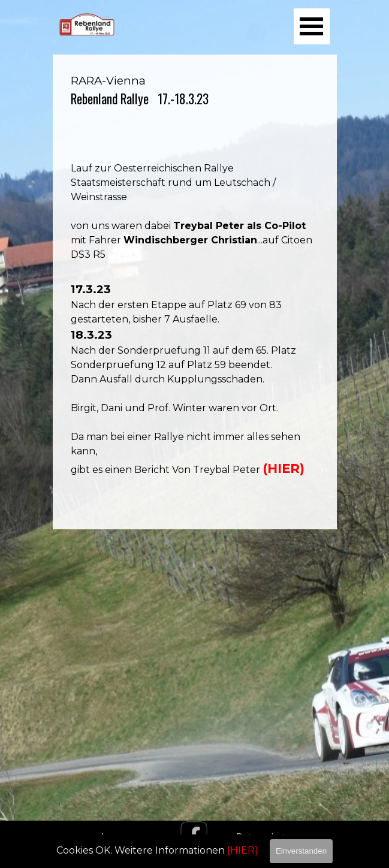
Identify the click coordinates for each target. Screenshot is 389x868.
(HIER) (284, 468)
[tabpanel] (195, 292)
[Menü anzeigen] (312, 26)
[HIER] (242, 850)
